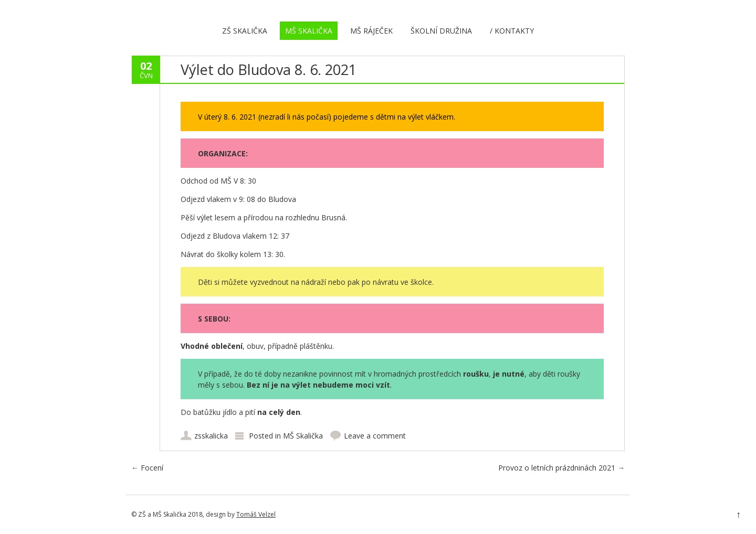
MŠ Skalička (309, 31)
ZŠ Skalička (245, 31)
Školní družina (441, 31)
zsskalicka (211, 436)
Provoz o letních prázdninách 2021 (561, 468)
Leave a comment (375, 436)
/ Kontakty (512, 31)
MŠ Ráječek (371, 31)
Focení (147, 468)
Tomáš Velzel (256, 514)
